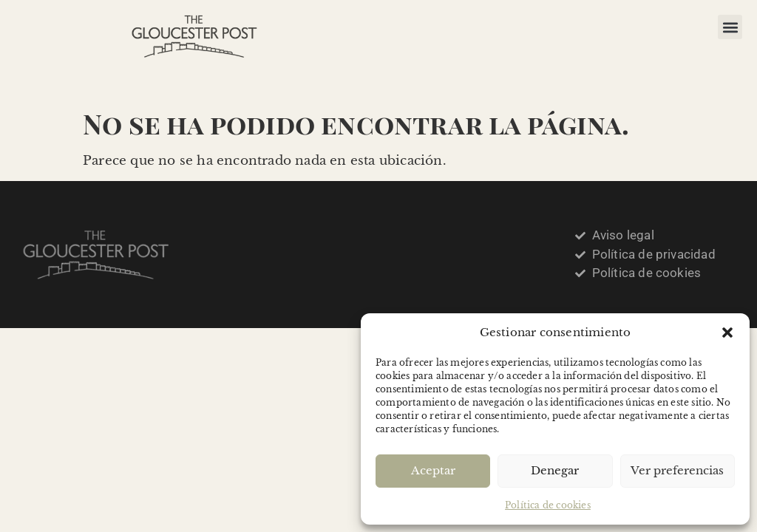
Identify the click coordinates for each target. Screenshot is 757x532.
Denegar (555, 470)
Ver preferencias (677, 470)
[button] (727, 332)
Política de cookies (548, 505)
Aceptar (433, 470)
